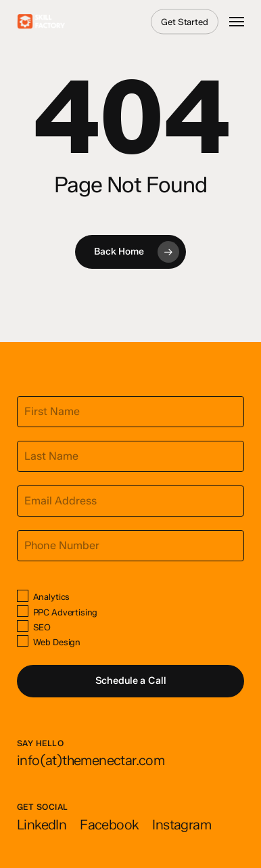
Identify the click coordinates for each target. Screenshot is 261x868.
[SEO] (23, 626)
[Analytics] (23, 595)
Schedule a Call (131, 680)
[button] (237, 22)
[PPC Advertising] (23, 611)
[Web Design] (23, 641)
